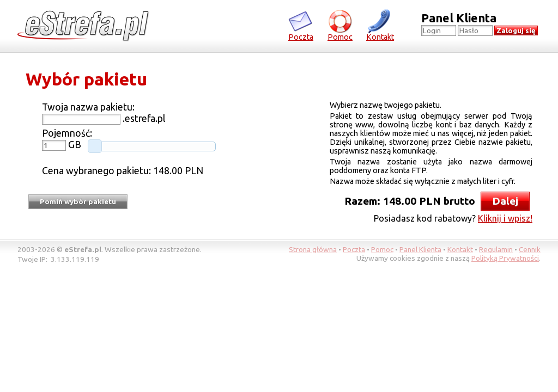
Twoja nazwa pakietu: (88, 107)
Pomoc (340, 25)
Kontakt (380, 25)
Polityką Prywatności (505, 258)
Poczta (301, 25)
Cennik (530, 249)
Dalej (505, 201)
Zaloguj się (516, 31)
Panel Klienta (420, 249)
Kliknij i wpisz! (505, 218)
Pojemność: (67, 133)
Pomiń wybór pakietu (78, 202)
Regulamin (496, 249)
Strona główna (313, 249)
